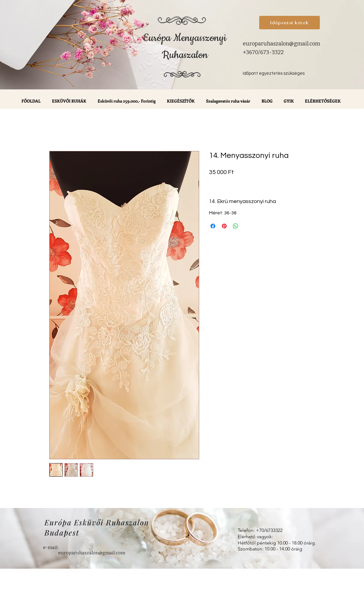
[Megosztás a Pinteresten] (224, 226)
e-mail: (51, 547)
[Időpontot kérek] (289, 23)
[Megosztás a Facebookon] (213, 226)
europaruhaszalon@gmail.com (281, 44)
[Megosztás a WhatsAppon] (236, 226)
